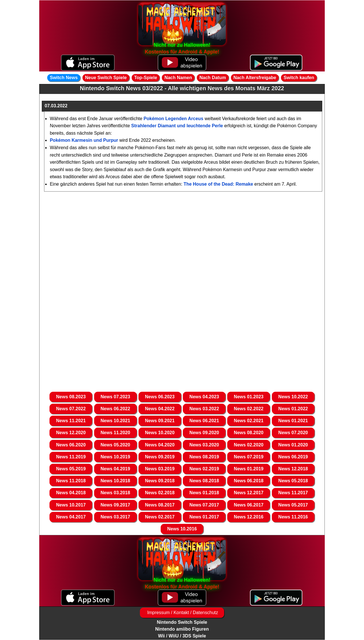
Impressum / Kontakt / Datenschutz (182, 613)
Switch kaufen (299, 78)
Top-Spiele (146, 78)
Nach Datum (213, 78)
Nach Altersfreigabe (255, 78)
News (71, 397)
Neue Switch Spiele (106, 78)
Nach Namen (178, 78)
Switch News (64, 78)
